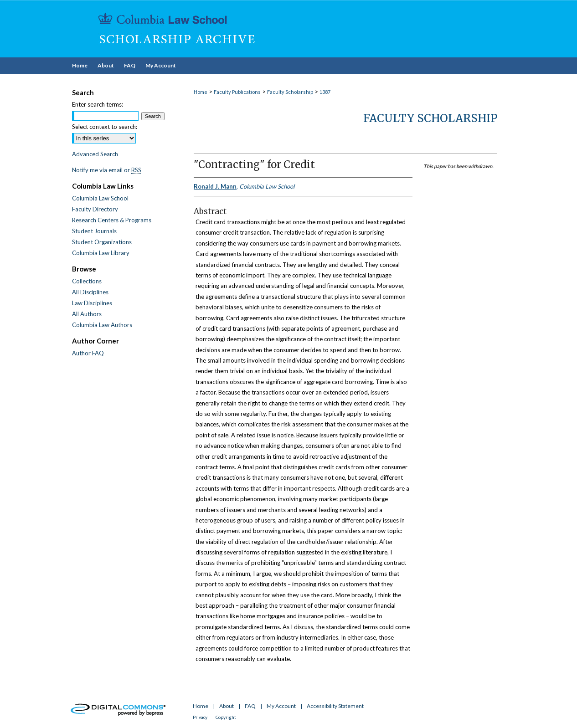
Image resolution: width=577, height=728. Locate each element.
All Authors (87, 314)
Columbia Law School (100, 198)
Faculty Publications (237, 92)
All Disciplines (90, 292)
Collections (87, 281)
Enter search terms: (98, 104)
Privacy (200, 717)
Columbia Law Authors (102, 325)
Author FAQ (88, 353)
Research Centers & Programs (112, 220)
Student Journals (94, 231)
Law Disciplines (92, 303)
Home (201, 92)
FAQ (250, 706)
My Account (281, 706)
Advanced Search (95, 154)
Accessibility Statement (335, 706)
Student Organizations (102, 242)
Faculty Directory (95, 209)
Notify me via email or (107, 170)
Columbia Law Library (101, 253)
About (227, 706)
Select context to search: (105, 127)
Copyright (226, 717)
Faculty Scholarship (290, 92)
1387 (325, 92)
